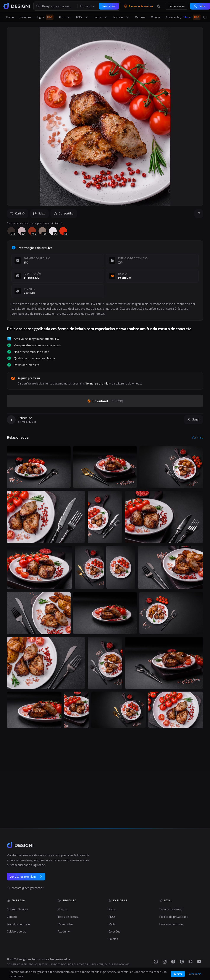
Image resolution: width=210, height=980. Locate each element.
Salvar (39, 213)
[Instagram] (165, 962)
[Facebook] (173, 962)
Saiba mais (194, 974)
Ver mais (197, 437)
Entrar (200, 6)
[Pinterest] (182, 962)
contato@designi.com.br (28, 888)
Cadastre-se (177, 6)
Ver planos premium (26, 876)
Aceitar (178, 974)
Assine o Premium (138, 6)
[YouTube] (199, 962)
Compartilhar (64, 213)
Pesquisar (109, 6)
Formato (88, 6)
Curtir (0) (18, 213)
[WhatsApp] (156, 962)
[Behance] (191, 962)
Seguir (194, 419)
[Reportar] (199, 214)
